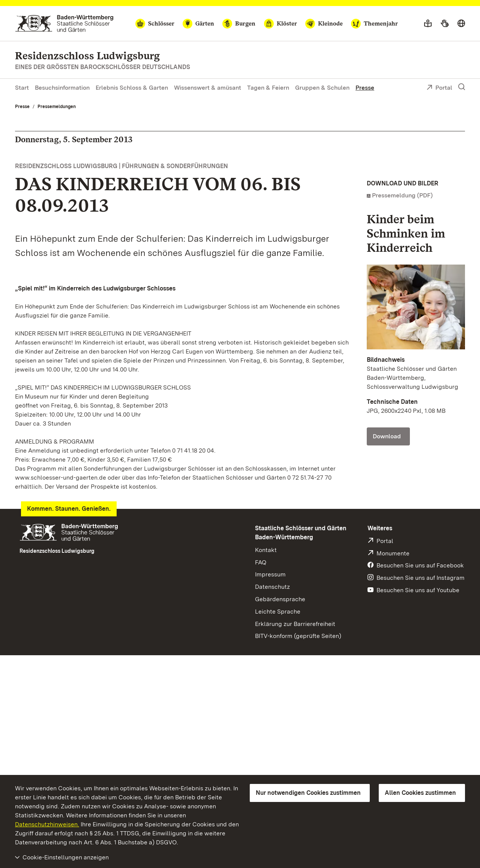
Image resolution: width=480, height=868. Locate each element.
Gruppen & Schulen (322, 88)
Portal (439, 88)
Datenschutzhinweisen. (47, 824)
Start (22, 88)
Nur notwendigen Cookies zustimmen (308, 793)
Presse (365, 88)
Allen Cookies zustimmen (420, 793)
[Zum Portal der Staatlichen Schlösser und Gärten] (64, 23)
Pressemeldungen (57, 107)
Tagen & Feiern (268, 88)
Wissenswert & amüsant (208, 88)
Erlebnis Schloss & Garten (132, 88)
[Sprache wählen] (461, 24)
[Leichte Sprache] (428, 24)
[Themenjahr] (374, 24)
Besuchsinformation (62, 88)
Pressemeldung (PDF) (402, 195)
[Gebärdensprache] (445, 24)
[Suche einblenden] (462, 87)
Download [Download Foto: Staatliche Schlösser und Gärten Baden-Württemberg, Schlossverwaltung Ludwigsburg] (387, 436)
